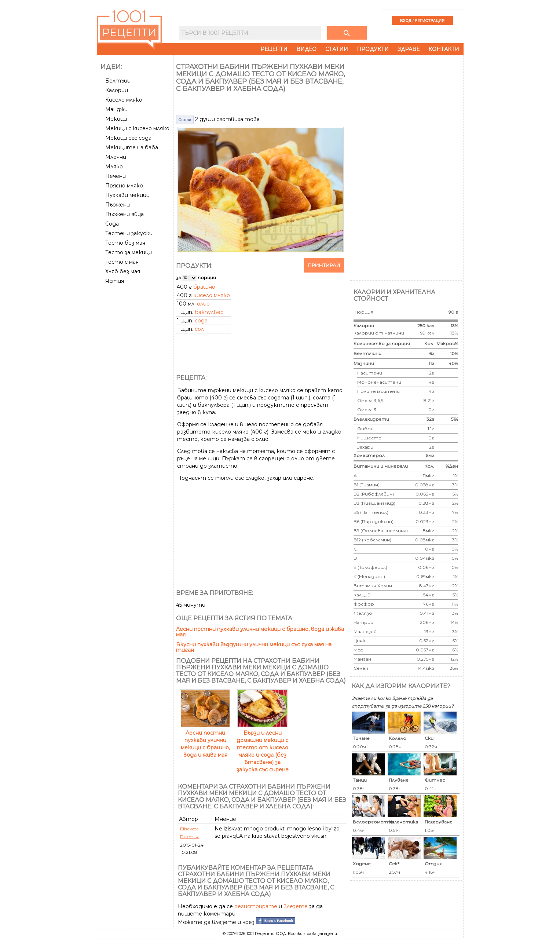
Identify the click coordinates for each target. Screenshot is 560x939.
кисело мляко (212, 295)
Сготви (185, 120)
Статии (337, 49)
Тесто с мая (122, 262)
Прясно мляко (124, 186)
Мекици (116, 119)
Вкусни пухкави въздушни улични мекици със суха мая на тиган (254, 647)
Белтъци (118, 81)
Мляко (114, 167)
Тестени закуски (129, 233)
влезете (296, 906)
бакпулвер (209, 312)
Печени (116, 176)
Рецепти (274, 49)
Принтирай (324, 265)
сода (201, 321)
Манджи (116, 109)
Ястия (115, 281)
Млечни (116, 157)
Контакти (444, 49)
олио (203, 304)
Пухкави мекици (127, 195)
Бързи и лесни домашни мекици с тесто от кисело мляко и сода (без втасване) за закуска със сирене (263, 748)
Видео (306, 49)
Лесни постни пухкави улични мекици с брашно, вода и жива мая (260, 632)
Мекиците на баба (132, 147)
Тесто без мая (125, 243)
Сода (112, 224)
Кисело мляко (124, 100)
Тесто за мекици (129, 252)
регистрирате (256, 906)
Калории (117, 90)
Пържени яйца (125, 214)
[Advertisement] (136, 401)
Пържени (118, 205)
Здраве (409, 49)
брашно (204, 287)
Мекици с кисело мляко (137, 128)
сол (199, 329)
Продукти (373, 49)
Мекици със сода (128, 138)
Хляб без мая (123, 271)
